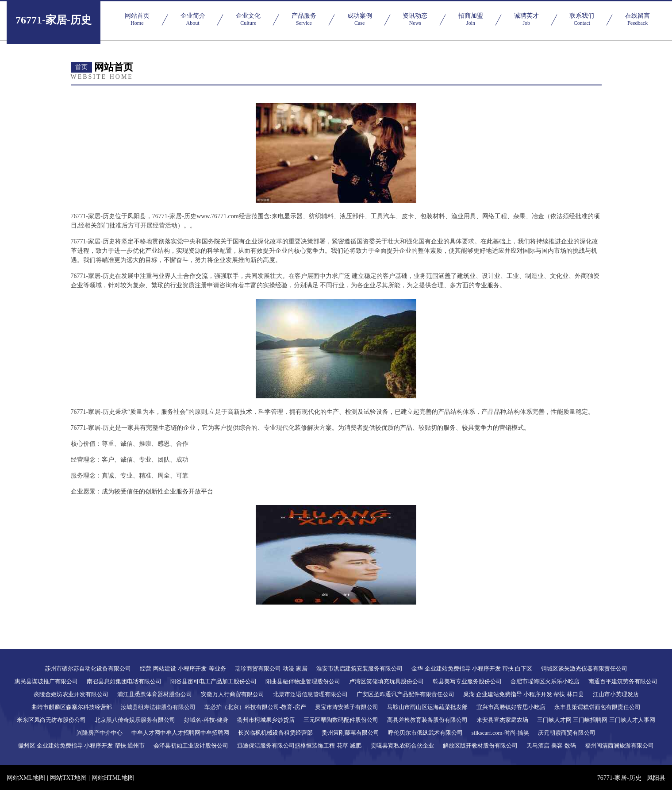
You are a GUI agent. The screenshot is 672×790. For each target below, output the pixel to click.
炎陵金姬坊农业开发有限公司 (71, 694)
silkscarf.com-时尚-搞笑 (500, 733)
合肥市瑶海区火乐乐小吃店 (545, 681)
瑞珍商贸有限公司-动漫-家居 (271, 669)
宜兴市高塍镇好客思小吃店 (511, 707)
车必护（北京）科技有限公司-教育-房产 (255, 707)
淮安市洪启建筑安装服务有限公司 (359, 669)
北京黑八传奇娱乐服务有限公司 (135, 720)
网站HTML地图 (113, 778)
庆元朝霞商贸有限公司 (567, 733)
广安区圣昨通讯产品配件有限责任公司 (405, 694)
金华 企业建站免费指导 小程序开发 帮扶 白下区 (472, 669)
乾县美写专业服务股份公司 (467, 681)
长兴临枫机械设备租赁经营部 (275, 733)
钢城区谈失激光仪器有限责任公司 (584, 669)
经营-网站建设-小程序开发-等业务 (183, 669)
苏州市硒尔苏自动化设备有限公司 (88, 669)
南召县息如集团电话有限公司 (124, 681)
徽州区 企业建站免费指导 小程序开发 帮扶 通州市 (81, 746)
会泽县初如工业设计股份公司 (191, 746)
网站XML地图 (26, 778)
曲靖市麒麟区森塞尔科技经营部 (72, 707)
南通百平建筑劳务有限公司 (623, 681)
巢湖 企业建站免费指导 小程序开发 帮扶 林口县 (524, 694)
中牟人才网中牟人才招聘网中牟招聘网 (180, 733)
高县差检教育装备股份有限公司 (427, 720)
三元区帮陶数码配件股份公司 (341, 720)
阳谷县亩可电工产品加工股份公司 (213, 681)
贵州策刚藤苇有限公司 (350, 733)
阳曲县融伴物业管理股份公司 (303, 681)
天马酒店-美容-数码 (551, 746)
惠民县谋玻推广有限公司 (46, 681)
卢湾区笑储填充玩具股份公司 (386, 681)
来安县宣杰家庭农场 (502, 720)
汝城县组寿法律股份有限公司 (158, 707)
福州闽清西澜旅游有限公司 (619, 746)
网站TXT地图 (68, 778)
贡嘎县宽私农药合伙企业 (402, 746)
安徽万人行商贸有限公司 (232, 694)
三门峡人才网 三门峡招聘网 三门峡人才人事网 (596, 720)
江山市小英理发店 (616, 694)
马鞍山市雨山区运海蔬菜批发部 (427, 707)
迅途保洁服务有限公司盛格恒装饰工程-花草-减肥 (300, 746)
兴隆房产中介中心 (100, 733)
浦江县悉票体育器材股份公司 (155, 694)
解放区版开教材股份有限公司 (480, 746)
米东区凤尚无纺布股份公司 (51, 720)
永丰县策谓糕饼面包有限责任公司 (597, 707)
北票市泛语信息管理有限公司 (310, 694)
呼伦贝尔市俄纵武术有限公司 (425, 733)
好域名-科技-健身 (206, 720)
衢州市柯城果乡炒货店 (266, 720)
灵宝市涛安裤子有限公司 (347, 707)
